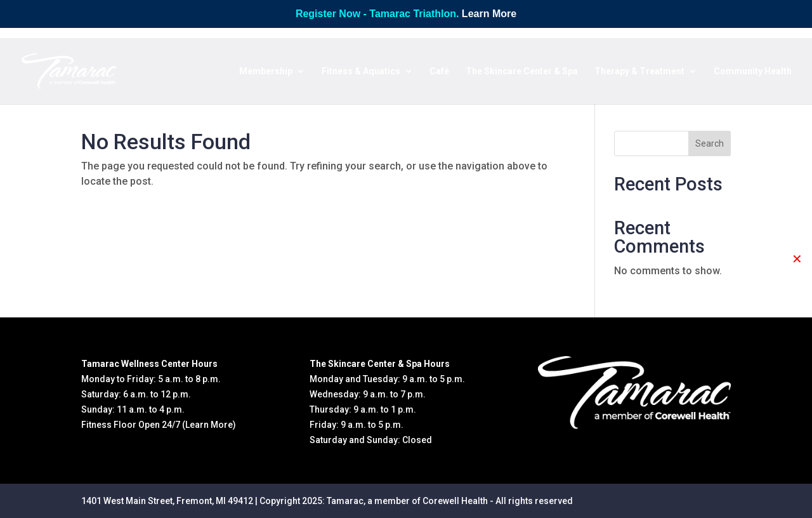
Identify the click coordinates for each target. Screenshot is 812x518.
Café (439, 71)
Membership (266, 71)
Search (710, 143)
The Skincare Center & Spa (522, 71)
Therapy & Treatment (639, 71)
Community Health (753, 71)
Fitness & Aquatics (361, 71)
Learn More (489, 14)
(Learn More (207, 425)
